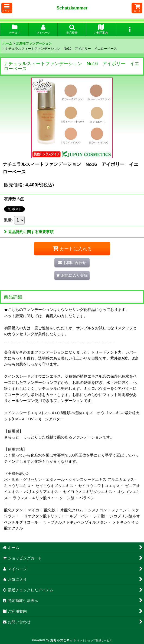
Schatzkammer (72, 8)
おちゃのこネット (63, 640)
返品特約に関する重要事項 (29, 232)
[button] (7, 8)
